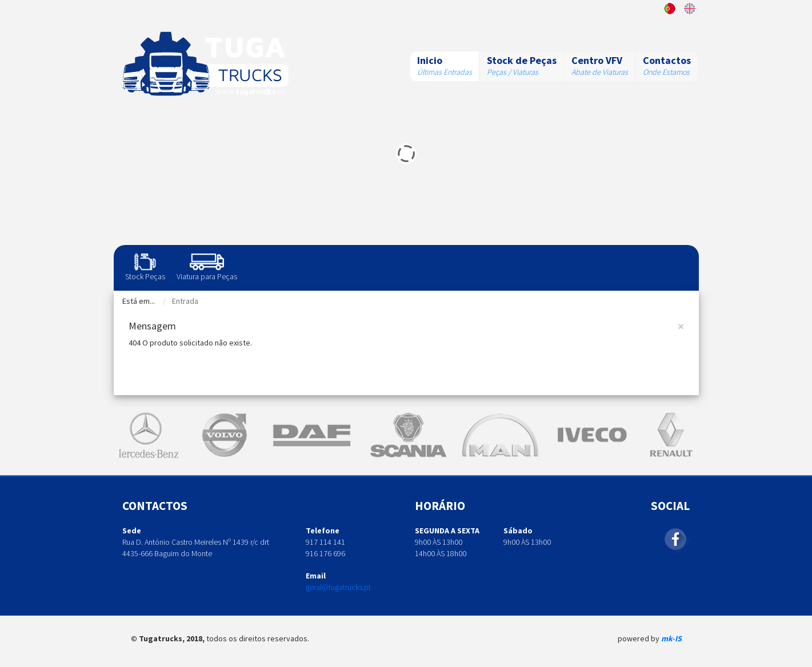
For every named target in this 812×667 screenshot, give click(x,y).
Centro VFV (597, 60)
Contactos (667, 60)
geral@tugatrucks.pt (338, 587)
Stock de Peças (522, 60)
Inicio (430, 60)
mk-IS (671, 638)
